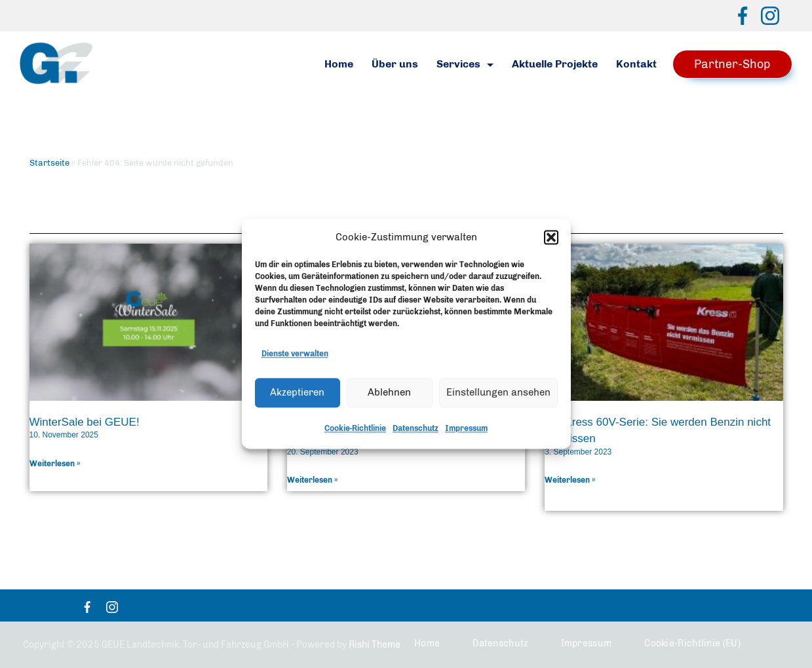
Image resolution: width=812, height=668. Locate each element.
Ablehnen (389, 394)
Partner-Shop (732, 64)
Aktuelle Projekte (555, 64)
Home (339, 64)
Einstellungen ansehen (498, 394)
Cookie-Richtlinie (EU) (692, 643)
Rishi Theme (375, 645)
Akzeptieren (297, 394)
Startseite (49, 163)
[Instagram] (770, 16)
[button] (551, 239)
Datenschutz (416, 430)
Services (465, 64)
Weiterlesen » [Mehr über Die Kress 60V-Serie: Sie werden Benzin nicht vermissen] (570, 480)
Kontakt (636, 64)
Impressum (466, 430)
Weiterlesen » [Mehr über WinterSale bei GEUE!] (55, 464)
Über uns (395, 64)
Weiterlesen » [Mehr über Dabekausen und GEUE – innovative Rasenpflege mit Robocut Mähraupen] (313, 480)
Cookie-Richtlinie (355, 430)
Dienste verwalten (295, 356)
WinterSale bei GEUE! (85, 422)
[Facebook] (743, 16)
